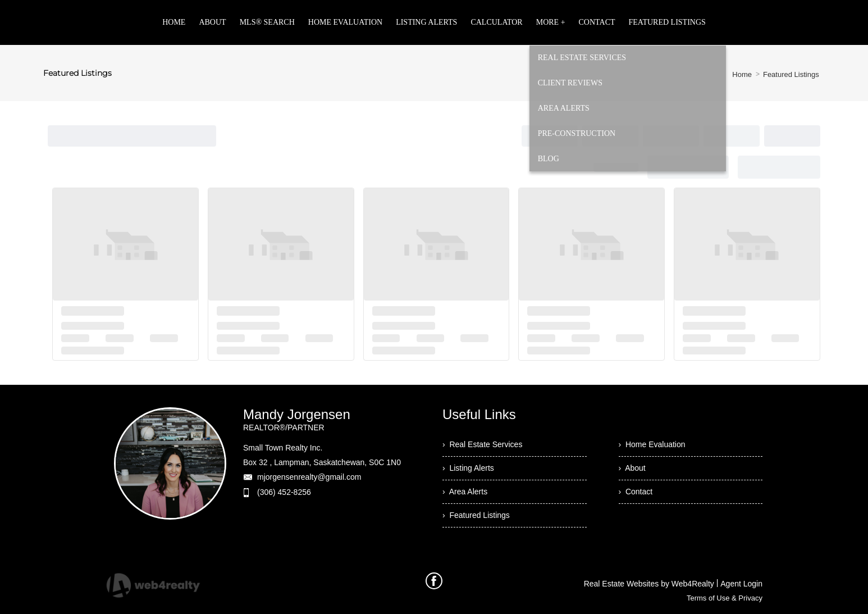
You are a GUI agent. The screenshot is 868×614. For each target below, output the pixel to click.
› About (632, 468)
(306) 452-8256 (284, 492)
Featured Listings (791, 74)
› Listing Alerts (468, 468)
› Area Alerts (465, 492)
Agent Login (741, 584)
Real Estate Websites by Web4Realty (649, 584)
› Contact (636, 492)
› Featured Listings (476, 515)
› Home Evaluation (652, 444)
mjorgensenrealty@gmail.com (309, 477)
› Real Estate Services (482, 444)
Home (742, 74)
